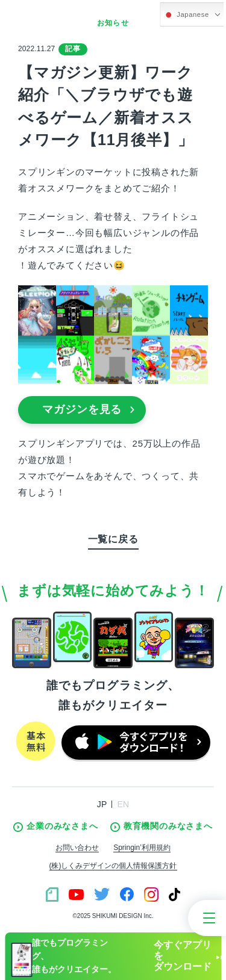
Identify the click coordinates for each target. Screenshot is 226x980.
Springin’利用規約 (142, 848)
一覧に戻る (113, 539)
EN (123, 804)
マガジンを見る (89, 409)
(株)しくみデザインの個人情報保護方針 (113, 866)
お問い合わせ (77, 848)
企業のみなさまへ (55, 826)
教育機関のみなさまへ (162, 826)
